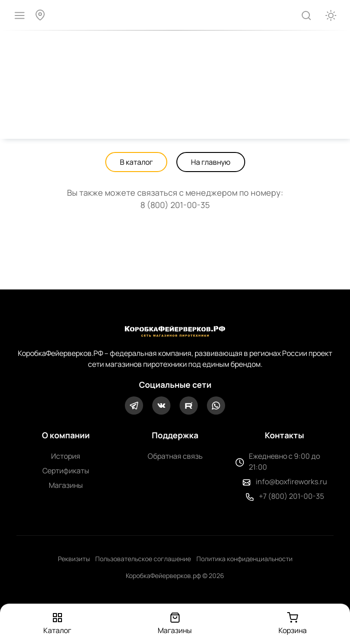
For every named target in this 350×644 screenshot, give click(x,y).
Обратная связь (175, 456)
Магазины (66, 485)
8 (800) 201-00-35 (175, 205)
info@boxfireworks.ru (291, 482)
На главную (211, 162)
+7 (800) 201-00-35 (291, 496)
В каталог (136, 162)
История (66, 456)
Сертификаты (66, 471)
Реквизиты (74, 559)
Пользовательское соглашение (143, 559)
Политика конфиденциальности (244, 559)
